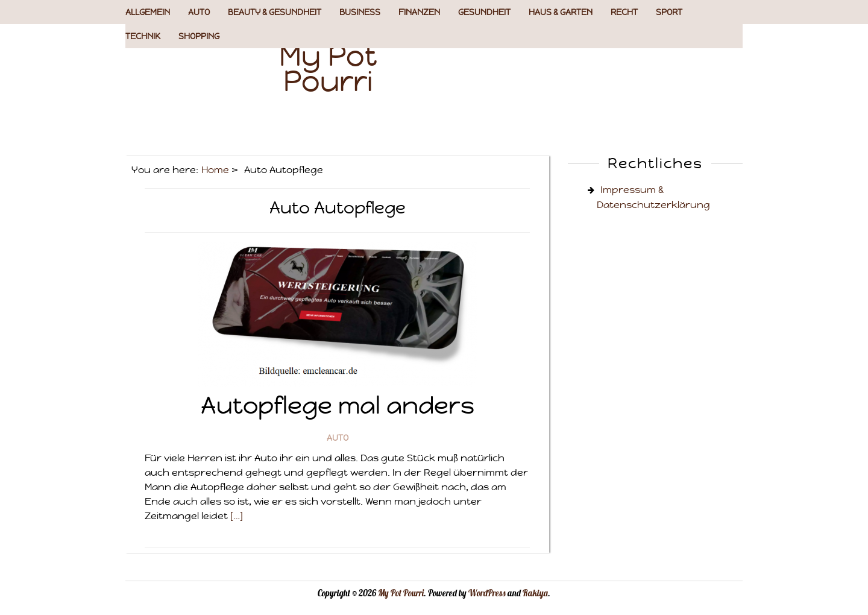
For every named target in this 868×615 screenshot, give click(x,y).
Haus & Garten (561, 12)
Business (360, 12)
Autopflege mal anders (338, 405)
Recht (624, 12)
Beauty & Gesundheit (275, 12)
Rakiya (535, 593)
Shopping (199, 36)
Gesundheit (484, 12)
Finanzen (419, 12)
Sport (669, 12)
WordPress (487, 593)
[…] (237, 516)
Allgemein (148, 12)
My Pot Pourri (328, 68)
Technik (143, 36)
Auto (199, 12)
